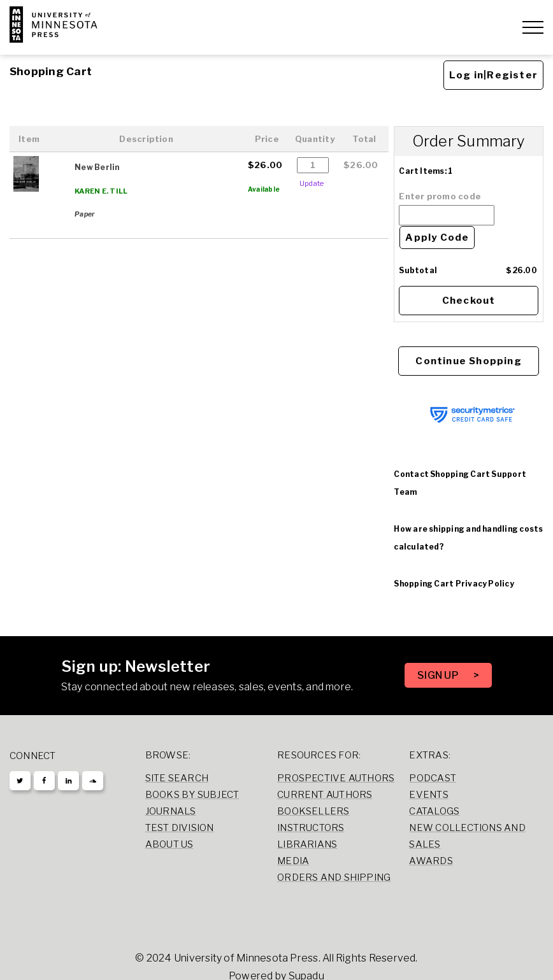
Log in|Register (493, 75)
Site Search (177, 778)
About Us (169, 844)
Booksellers (313, 811)
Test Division (180, 828)
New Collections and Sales (467, 836)
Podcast (433, 778)
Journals (171, 811)
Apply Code (437, 238)
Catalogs (434, 811)
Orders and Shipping (334, 877)
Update (312, 183)
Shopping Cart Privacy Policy (454, 584)
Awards (431, 861)
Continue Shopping (468, 361)
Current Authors (325, 795)
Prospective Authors (336, 778)
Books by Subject (192, 795)
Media (293, 861)
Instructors (311, 828)
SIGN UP (439, 675)
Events (428, 795)
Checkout (469, 301)
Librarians (307, 844)
